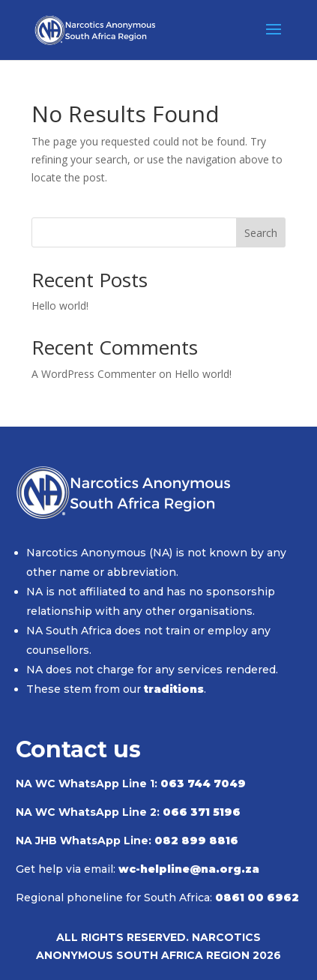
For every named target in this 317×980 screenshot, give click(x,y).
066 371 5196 (202, 812)
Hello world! (60, 306)
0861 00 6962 (257, 898)
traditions (174, 689)
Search (261, 233)
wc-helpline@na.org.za (189, 869)
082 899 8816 (196, 841)
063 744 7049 (203, 784)
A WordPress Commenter (94, 374)
